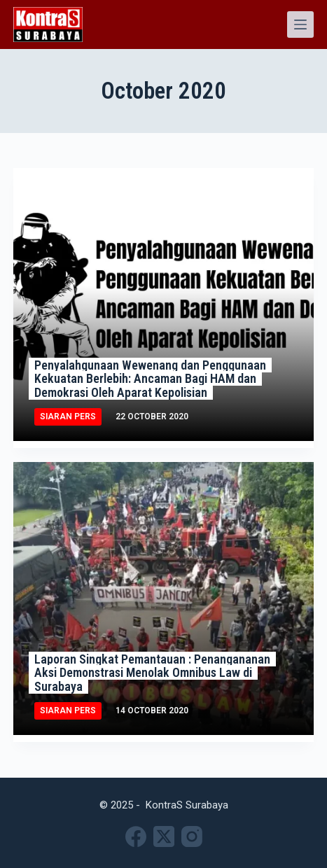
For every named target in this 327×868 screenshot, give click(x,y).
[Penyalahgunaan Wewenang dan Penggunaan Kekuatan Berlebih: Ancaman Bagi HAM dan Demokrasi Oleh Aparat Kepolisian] (164, 304)
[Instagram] (192, 836)
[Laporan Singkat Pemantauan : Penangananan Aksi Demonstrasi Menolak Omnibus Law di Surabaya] (164, 598)
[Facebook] (136, 836)
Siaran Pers (68, 416)
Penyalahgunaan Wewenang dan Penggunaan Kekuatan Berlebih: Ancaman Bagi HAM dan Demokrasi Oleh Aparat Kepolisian (150, 379)
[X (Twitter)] (164, 836)
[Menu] (300, 24)
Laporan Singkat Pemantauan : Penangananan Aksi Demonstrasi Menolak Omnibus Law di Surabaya (152, 673)
